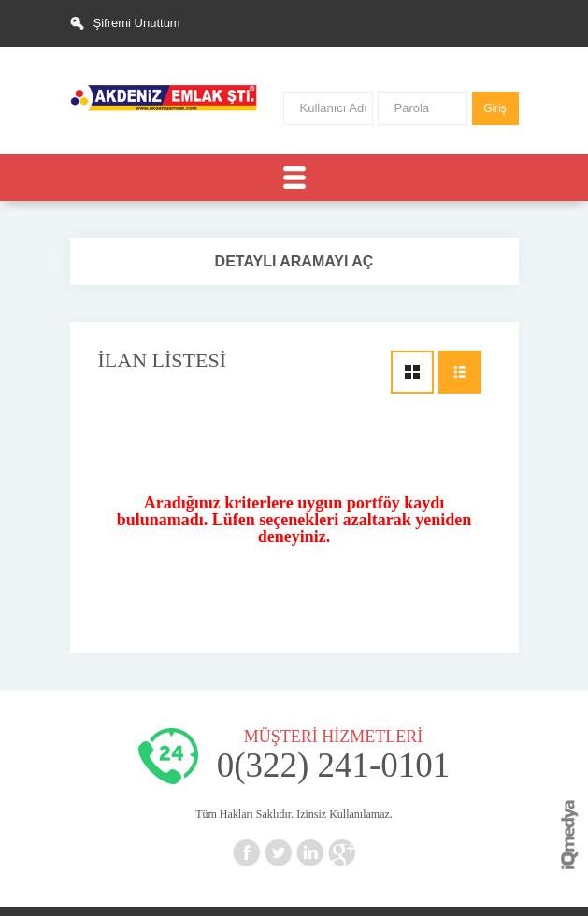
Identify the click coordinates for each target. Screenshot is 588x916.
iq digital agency (570, 835)
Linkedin (310, 852)
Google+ (342, 852)
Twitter (279, 852)
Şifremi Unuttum (137, 23)
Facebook (247, 852)
